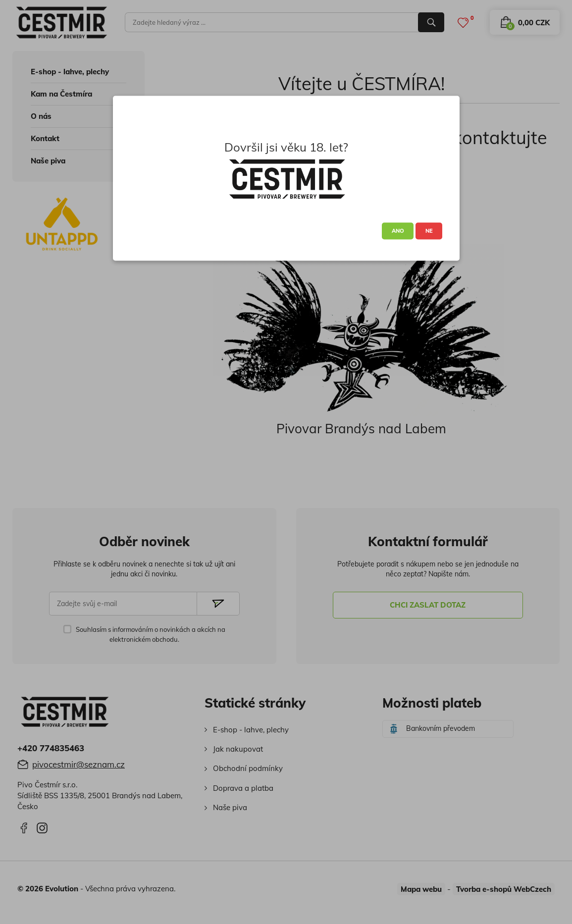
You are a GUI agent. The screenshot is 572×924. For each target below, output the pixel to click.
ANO (398, 231)
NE (429, 231)
